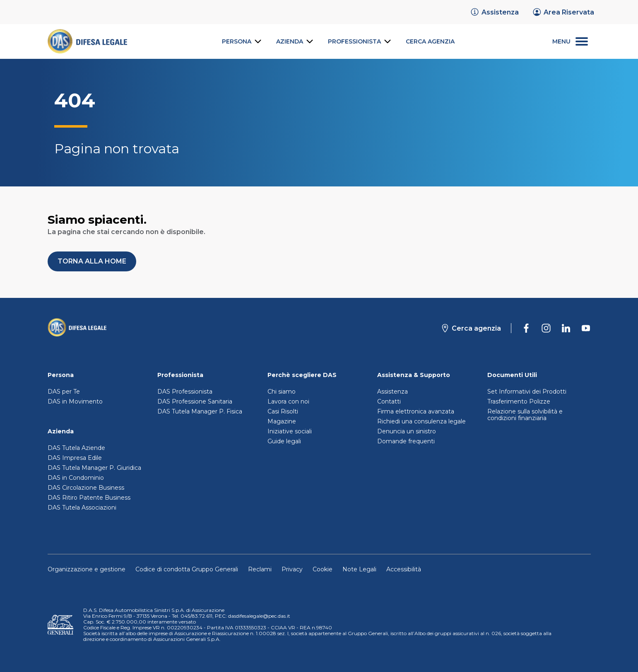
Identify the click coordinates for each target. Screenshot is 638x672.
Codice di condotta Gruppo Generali (187, 569)
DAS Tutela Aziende (76, 448)
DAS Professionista (185, 392)
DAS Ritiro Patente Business (89, 498)
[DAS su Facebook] (526, 328)
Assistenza (392, 392)
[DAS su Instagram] (546, 328)
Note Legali (359, 569)
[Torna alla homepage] (77, 328)
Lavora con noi (288, 401)
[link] (494, 12)
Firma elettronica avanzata (416, 411)
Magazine (282, 421)
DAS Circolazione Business (86, 488)
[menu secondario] (570, 42)
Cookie (323, 569)
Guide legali (284, 441)
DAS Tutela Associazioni (82, 508)
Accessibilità (404, 569)
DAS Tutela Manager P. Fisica (200, 411)
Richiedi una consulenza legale (421, 421)
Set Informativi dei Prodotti (527, 392)
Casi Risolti (283, 411)
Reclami (260, 569)
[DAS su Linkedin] (566, 328)
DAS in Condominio (76, 478)
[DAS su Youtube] (586, 328)
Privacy (292, 569)
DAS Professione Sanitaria (195, 401)
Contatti (389, 401)
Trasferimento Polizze (519, 401)
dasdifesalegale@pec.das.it (259, 616)
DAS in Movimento (75, 401)
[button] (92, 261)
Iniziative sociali (290, 431)
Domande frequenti (406, 441)
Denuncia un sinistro (407, 431)
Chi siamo (282, 392)
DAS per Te (64, 392)
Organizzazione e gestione (87, 569)
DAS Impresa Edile (75, 458)
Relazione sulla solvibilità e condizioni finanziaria (525, 415)
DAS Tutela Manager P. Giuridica (94, 468)
